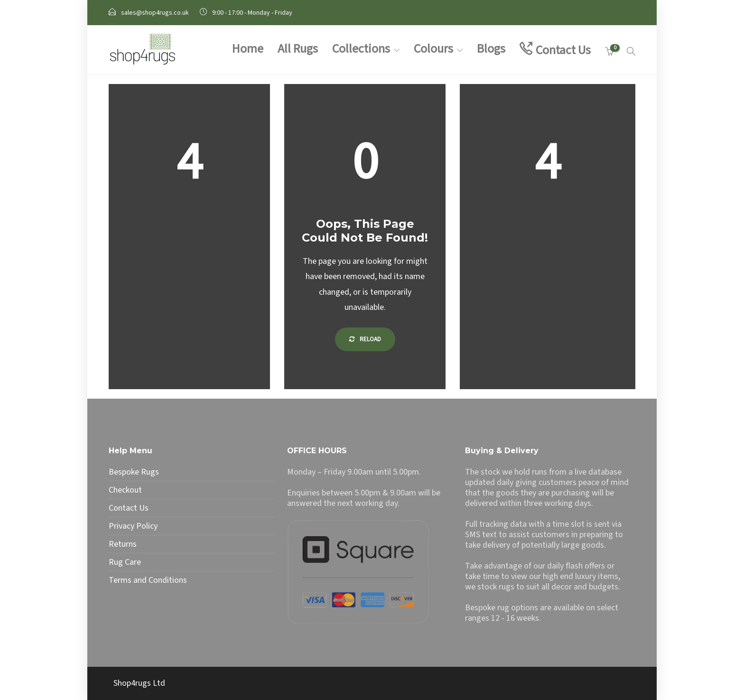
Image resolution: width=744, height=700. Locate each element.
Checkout (125, 490)
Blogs (491, 49)
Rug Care (125, 562)
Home (248, 49)
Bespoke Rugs (134, 472)
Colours (433, 49)
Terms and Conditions (148, 580)
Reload (365, 339)
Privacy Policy (133, 526)
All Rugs (298, 49)
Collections (361, 49)
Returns (123, 544)
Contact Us (563, 50)
